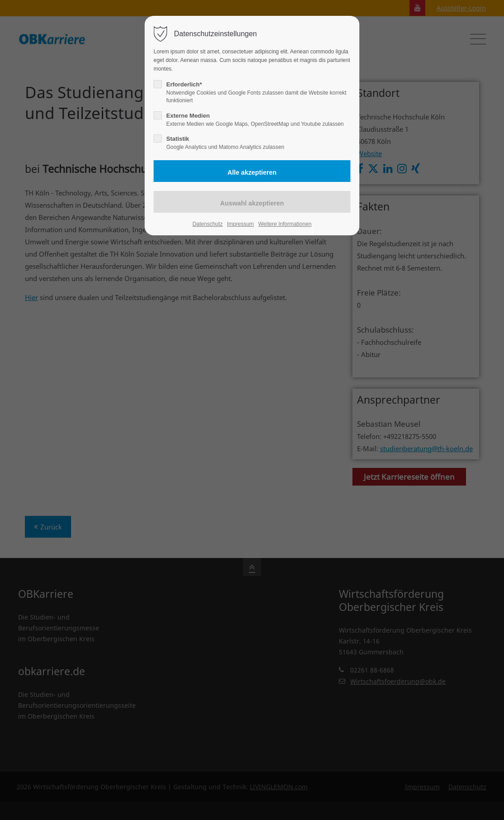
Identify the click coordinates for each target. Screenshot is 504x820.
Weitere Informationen (285, 224)
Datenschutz (207, 224)
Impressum (240, 224)
